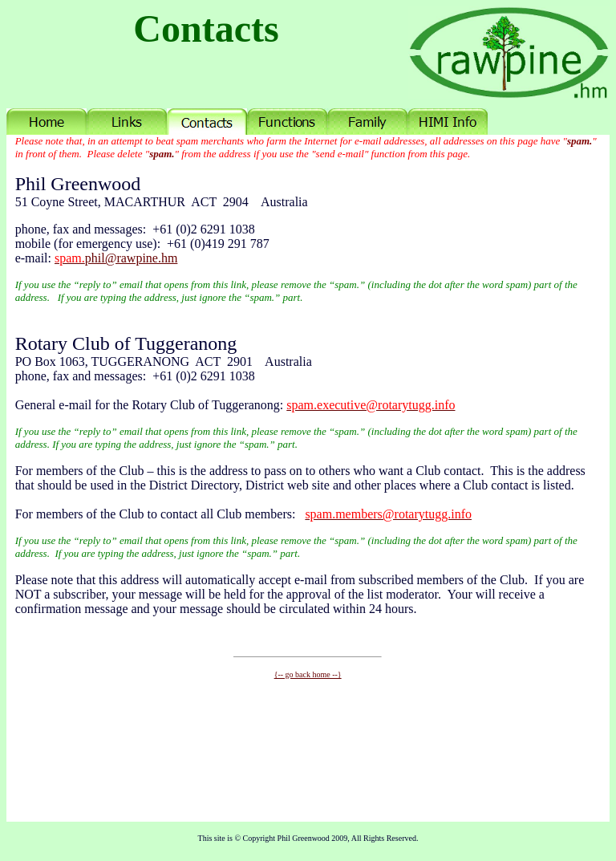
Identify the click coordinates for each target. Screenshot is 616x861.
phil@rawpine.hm (116, 258)
